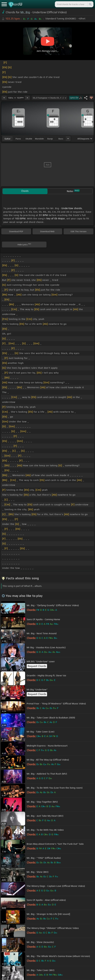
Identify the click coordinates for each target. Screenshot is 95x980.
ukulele (29, 139)
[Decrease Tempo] (4, 98)
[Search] (90, 4)
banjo (50, 139)
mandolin (39, 139)
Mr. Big (25, 12)
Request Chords (37, 666)
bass (61, 139)
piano (18, 139)
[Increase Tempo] (27, 98)
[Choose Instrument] (68, 139)
